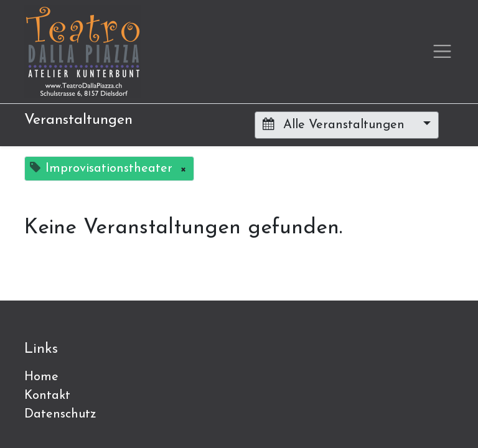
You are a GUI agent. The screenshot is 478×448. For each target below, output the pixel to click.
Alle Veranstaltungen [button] (335, 124)
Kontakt (47, 396)
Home (41, 377)
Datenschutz (60, 414)
